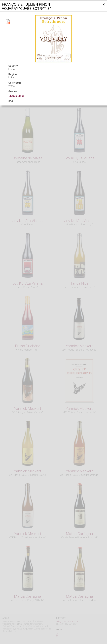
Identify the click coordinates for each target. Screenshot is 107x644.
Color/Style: (15, 83)
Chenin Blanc (16, 96)
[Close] (103, 6)
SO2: (11, 101)
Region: (13, 74)
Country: (13, 66)
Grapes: (13, 91)
